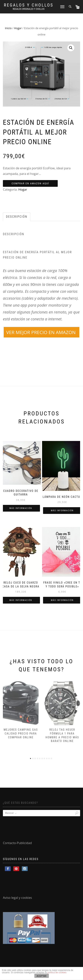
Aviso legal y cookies (17, 898)
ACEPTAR (41, 976)
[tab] (17, 217)
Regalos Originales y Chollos (29, 9)
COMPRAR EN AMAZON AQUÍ (30, 183)
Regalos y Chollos (29, 5)
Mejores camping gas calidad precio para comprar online (21, 733)
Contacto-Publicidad (17, 843)
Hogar (18, 28)
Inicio (8, 28)
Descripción (17, 217)
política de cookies (57, 973)
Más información (21, 508)
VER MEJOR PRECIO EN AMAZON (41, 332)
